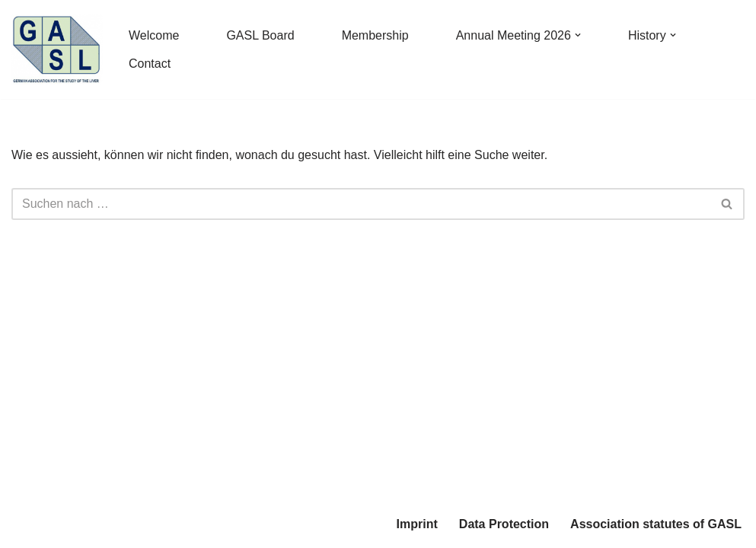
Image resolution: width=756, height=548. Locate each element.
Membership (375, 35)
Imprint (417, 524)
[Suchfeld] (361, 204)
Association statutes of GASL (656, 524)
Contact (150, 64)
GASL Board (260, 35)
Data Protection (504, 524)
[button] (578, 35)
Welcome (154, 35)
